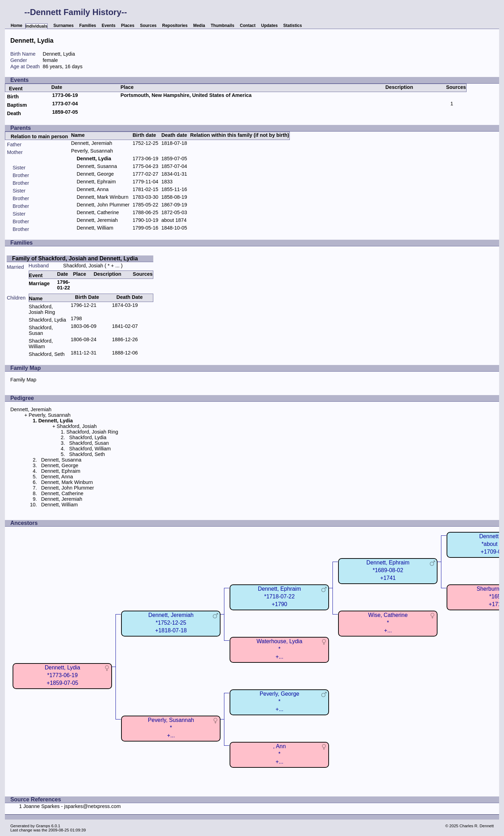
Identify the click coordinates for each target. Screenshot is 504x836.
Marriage (39, 283)
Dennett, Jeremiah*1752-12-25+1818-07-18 (171, 623)
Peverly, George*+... (279, 701)
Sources (148, 26)
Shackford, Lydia (47, 320)
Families (87, 26)
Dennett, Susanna (97, 166)
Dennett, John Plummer (103, 205)
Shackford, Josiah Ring (42, 309)
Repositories (175, 26)
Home (16, 26)
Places (128, 26)
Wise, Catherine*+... (388, 623)
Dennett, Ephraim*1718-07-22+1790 (279, 596)
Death (14, 113)
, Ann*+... (279, 754)
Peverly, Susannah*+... (171, 728)
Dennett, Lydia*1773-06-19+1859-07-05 (62, 675)
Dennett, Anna (93, 189)
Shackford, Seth (47, 354)
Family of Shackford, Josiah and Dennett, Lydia (75, 258)
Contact (248, 26)
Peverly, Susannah (92, 151)
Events (109, 26)
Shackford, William (41, 344)
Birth (13, 97)
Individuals (37, 26)
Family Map (23, 380)
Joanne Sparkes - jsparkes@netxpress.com (72, 806)
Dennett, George (95, 174)
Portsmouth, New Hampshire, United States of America (186, 95)
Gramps (43, 826)
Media (199, 26)
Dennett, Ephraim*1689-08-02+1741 (388, 570)
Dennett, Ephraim (96, 182)
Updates (269, 26)
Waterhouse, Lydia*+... (279, 649)
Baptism (17, 105)
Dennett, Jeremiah (92, 143)
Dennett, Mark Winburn (103, 197)
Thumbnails (222, 26)
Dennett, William (95, 228)
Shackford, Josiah (83, 266)
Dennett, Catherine (98, 212)
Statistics (292, 26)
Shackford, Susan (41, 330)
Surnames (63, 26)
